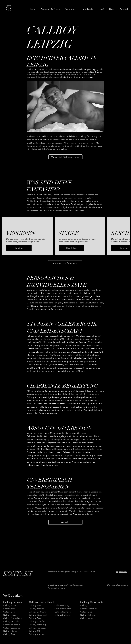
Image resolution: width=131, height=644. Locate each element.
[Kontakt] (65, 522)
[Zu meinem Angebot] (65, 263)
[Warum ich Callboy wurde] (65, 157)
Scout (63, 588)
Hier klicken (19, 248)
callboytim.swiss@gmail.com (85, 505)
